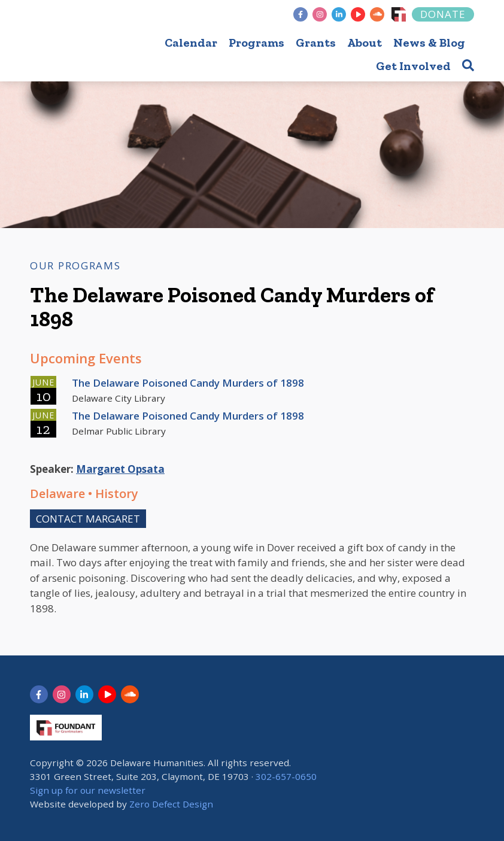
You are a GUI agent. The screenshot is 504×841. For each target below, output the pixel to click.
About (365, 42)
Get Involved (413, 66)
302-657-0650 (286, 776)
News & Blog (429, 42)
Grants (316, 42)
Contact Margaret (88, 519)
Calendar (191, 42)
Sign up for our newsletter (88, 790)
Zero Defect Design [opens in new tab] (171, 804)
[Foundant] (399, 14)
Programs (256, 42)
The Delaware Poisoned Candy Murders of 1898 (188, 383)
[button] (468, 65)
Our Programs (75, 265)
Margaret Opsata (120, 469)
